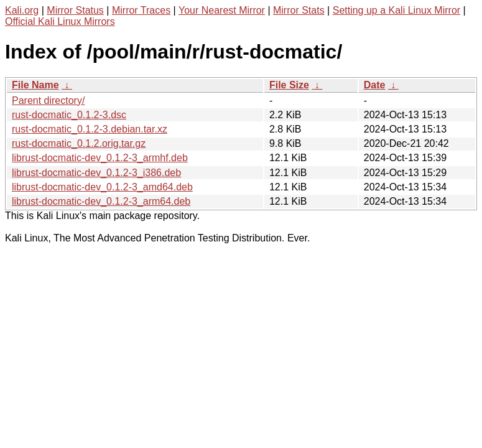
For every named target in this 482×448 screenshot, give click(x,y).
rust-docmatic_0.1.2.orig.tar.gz (79, 143)
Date (375, 85)
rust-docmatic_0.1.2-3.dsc (69, 115)
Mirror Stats (299, 10)
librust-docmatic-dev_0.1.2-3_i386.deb (96, 173)
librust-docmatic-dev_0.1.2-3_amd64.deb (102, 187)
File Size (289, 85)
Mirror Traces (141, 10)
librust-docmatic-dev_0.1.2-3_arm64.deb (101, 201)
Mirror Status (75, 10)
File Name (35, 85)
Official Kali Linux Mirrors (60, 21)
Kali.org (22, 10)
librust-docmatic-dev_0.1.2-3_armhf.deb (100, 158)
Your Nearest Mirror (222, 10)
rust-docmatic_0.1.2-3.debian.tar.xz (90, 129)
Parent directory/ (48, 100)
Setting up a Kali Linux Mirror (396, 10)
